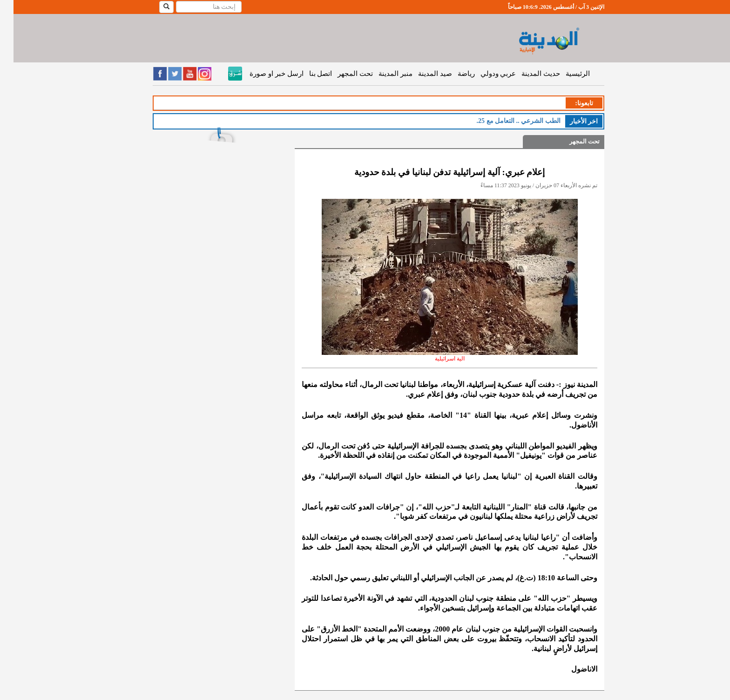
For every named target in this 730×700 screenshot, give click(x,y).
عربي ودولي (485, 74)
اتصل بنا (307, 74)
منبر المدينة (382, 74)
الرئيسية (564, 74)
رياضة (453, 74)
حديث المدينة (527, 74)
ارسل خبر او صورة (263, 74)
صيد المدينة (422, 74)
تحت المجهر (342, 74)
